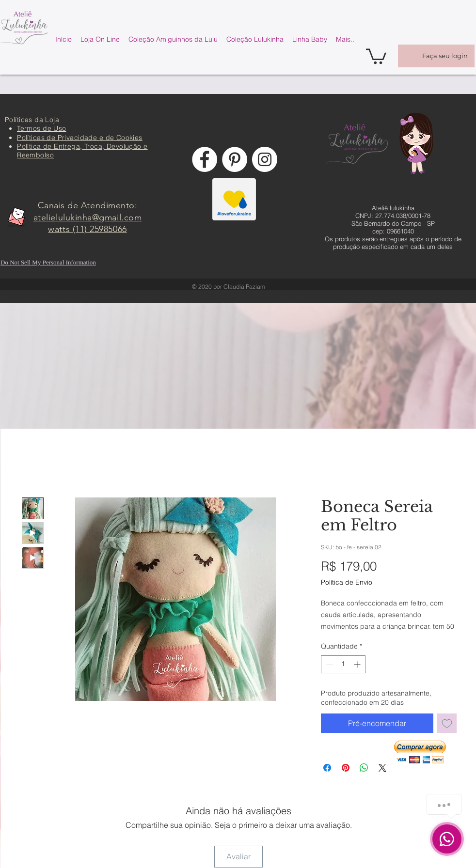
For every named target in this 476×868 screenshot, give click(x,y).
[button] (376, 55)
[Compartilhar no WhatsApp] (364, 768)
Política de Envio (347, 582)
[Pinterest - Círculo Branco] (235, 159)
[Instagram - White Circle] (265, 159)
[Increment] (358, 664)
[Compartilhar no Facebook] (327, 768)
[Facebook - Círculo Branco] (205, 159)
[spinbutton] (343, 664)
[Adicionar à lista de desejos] (447, 723)
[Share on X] (382, 768)
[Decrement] (328, 664)
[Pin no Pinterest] (346, 768)
